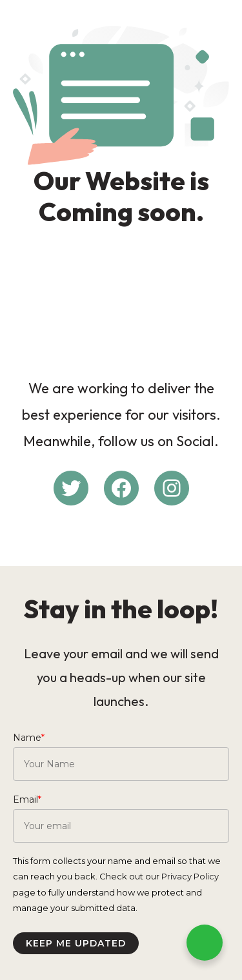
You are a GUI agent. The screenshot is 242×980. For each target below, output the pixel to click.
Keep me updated (76, 943)
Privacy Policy (190, 876)
